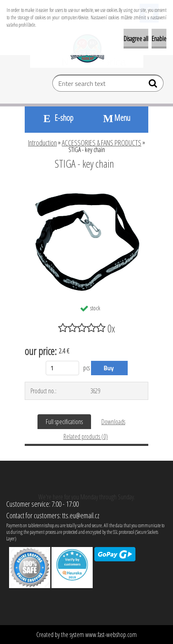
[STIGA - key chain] (86, 186)
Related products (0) (86, 436)
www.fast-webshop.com (111, 635)
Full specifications (64, 422)
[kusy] (62, 368)
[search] (154, 85)
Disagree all (136, 39)
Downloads (113, 422)
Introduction (42, 143)
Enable (159, 39)
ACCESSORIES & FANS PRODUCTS (102, 143)
